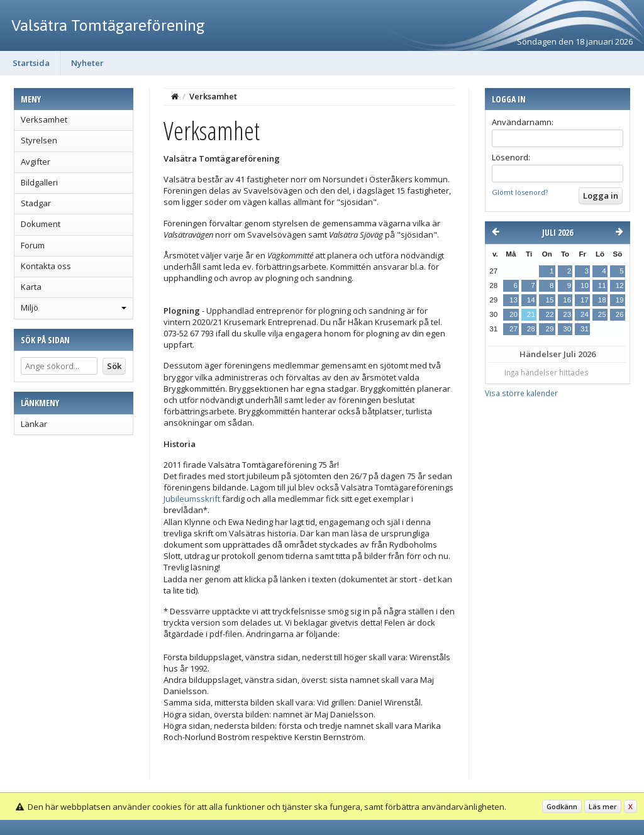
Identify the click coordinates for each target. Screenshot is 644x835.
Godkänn (562, 806)
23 (567, 314)
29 (549, 329)
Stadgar (36, 203)
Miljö (30, 307)
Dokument (41, 224)
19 (620, 300)
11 (602, 285)
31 (585, 329)
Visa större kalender (521, 393)
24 (585, 314)
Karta (31, 287)
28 (531, 329)
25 (602, 314)
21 (531, 314)
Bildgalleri (39, 182)
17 (585, 300)
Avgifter (36, 162)
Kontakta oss (46, 266)
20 (514, 314)
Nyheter (87, 63)
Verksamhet (44, 119)
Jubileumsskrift (192, 499)
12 (620, 285)
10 (585, 285)
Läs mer (603, 806)
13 (514, 300)
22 (549, 314)
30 (567, 329)
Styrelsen (39, 140)
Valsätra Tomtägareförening (108, 25)
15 (549, 300)
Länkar (34, 424)
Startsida (31, 63)
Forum (33, 245)
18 (602, 300)
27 (514, 329)
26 (620, 314)
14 (531, 300)
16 (567, 300)
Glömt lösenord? (520, 192)
